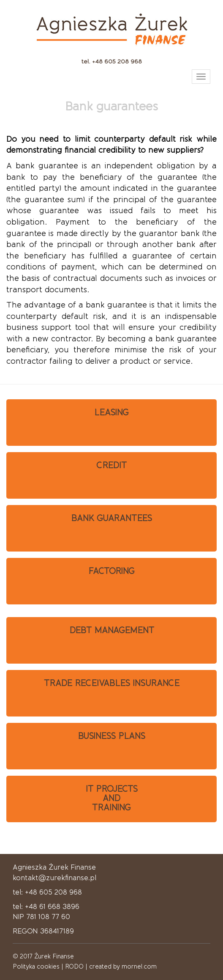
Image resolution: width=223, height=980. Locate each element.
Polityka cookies (36, 966)
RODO (74, 966)
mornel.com (139, 966)
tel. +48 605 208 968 (112, 62)
